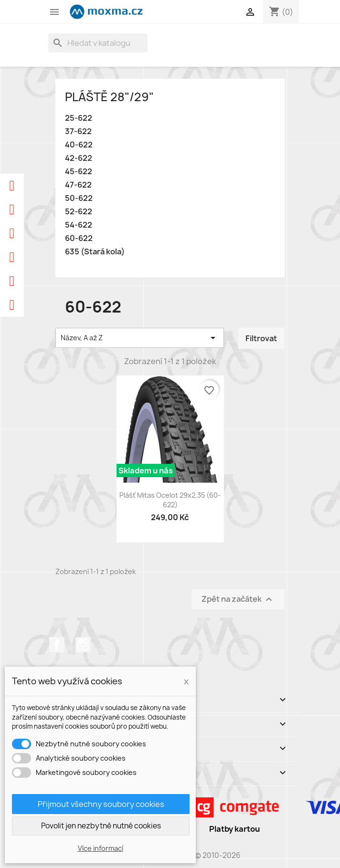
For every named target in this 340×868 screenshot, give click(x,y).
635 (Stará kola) (95, 252)
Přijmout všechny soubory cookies (101, 804)
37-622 (78, 131)
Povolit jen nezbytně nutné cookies (101, 826)
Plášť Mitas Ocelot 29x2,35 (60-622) (170, 500)
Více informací (101, 848)
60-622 (79, 238)
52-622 (79, 212)
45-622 (79, 172)
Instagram (83, 645)
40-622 (79, 145)
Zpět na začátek (238, 599)
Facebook (57, 645)
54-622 (79, 225)
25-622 (79, 118)
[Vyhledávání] (98, 43)
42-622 (79, 158)
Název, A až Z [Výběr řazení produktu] (140, 338)
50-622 (79, 198)
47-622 (78, 185)
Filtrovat (261, 338)
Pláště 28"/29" (109, 97)
